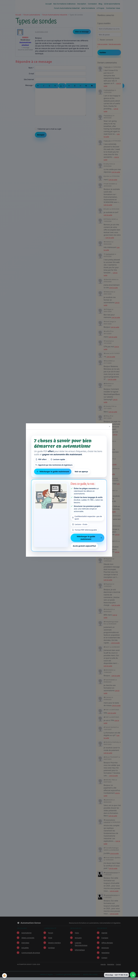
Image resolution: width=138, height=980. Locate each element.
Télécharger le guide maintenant (89, 538)
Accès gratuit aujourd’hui (84, 546)
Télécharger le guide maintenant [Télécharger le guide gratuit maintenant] (53, 472)
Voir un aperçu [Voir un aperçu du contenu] (81, 472)
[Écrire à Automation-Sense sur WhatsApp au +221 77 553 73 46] (133, 975)
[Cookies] (5, 976)
